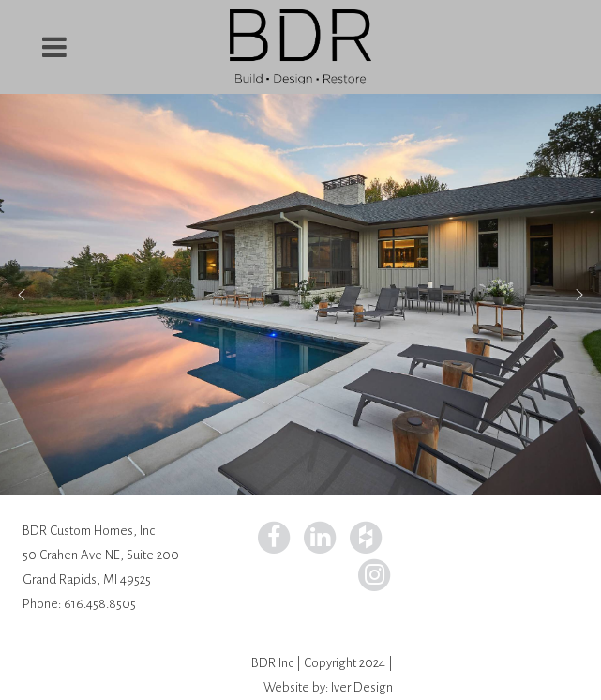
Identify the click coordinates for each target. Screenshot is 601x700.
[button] (22, 295)
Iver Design (362, 687)
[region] (300, 294)
